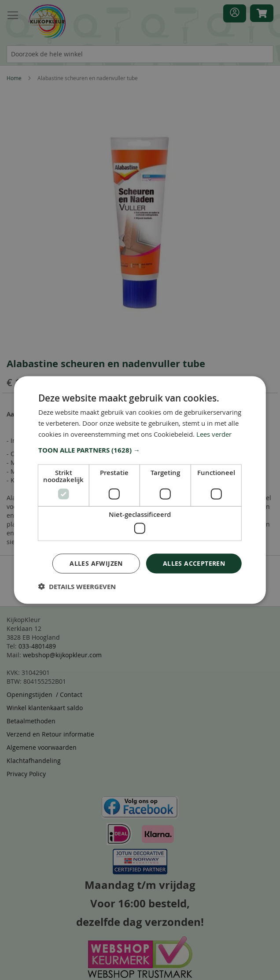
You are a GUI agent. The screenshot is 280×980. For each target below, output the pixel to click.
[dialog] (140, 490)
